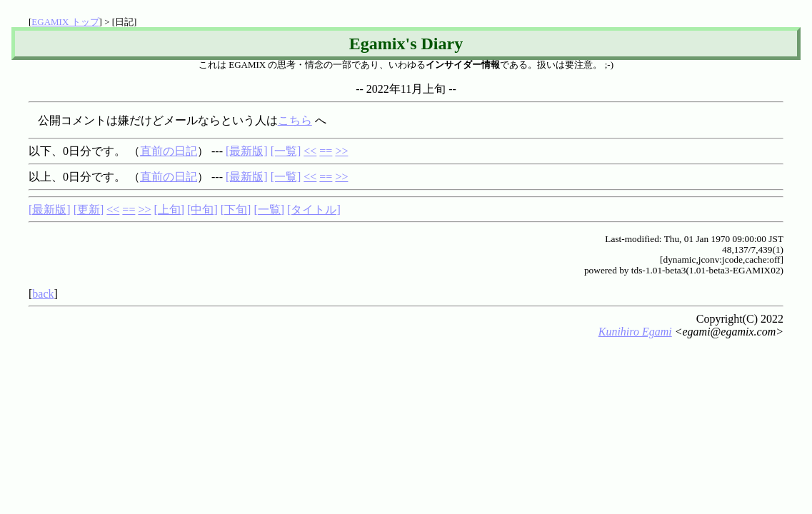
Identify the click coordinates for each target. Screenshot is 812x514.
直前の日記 (169, 151)
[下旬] (236, 210)
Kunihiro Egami (635, 332)
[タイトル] (314, 210)
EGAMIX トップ (65, 22)
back (43, 294)
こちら (295, 120)
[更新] (89, 210)
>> (341, 151)
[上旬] (169, 210)
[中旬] (202, 210)
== (326, 151)
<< (310, 151)
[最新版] (247, 151)
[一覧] (286, 151)
